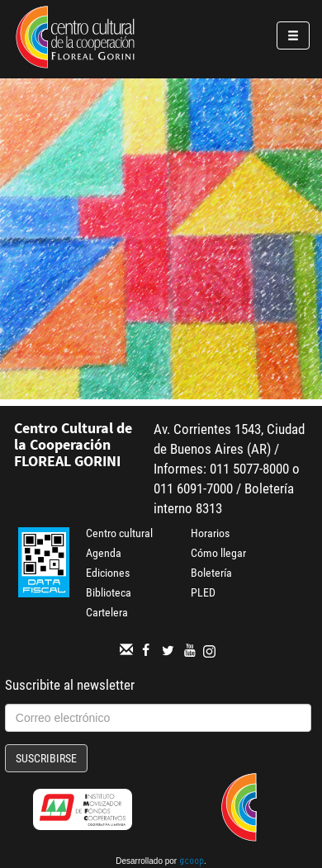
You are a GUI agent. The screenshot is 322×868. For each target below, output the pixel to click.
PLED (203, 592)
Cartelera (107, 612)
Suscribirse (46, 758)
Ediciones (108, 573)
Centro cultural (119, 533)
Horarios (210, 533)
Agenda (104, 553)
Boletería (211, 573)
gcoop (192, 862)
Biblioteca (109, 592)
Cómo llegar (218, 553)
